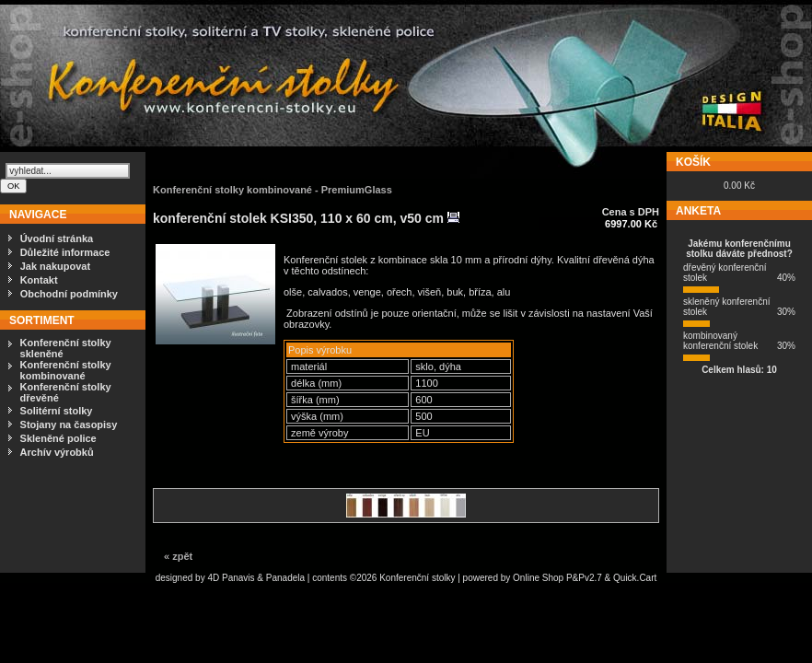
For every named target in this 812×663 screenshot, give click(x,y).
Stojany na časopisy (69, 425)
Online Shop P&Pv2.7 (557, 578)
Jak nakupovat (55, 266)
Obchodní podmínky (69, 294)
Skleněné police (58, 438)
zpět (182, 556)
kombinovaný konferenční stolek (720, 341)
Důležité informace (65, 252)
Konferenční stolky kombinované (66, 370)
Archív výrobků (57, 452)
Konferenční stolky (417, 578)
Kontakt (39, 280)
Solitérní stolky (57, 411)
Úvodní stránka (57, 238)
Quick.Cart (635, 578)
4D (215, 578)
